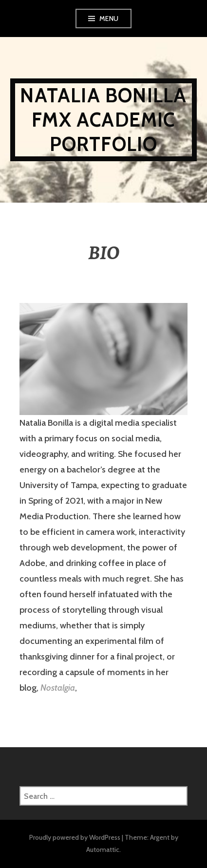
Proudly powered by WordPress (75, 837)
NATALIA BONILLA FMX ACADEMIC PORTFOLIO (103, 120)
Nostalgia (58, 688)
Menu (109, 19)
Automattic (103, 849)
